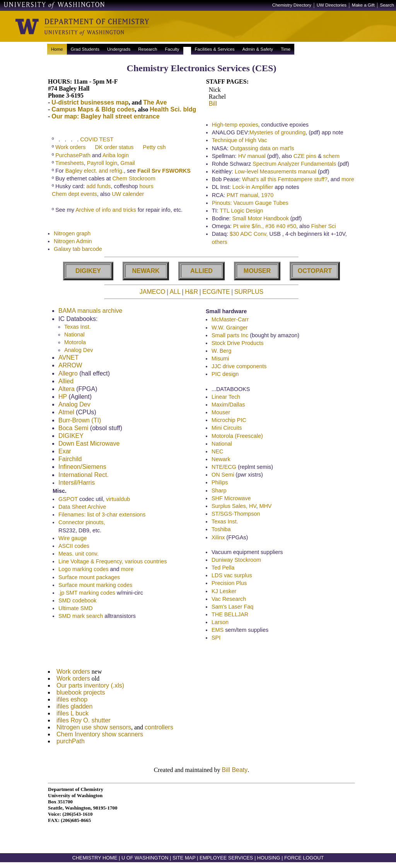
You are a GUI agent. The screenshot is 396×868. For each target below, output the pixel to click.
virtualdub (118, 500)
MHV (265, 507)
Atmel (66, 413)
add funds (98, 186)
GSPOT (68, 500)
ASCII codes (74, 547)
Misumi (220, 360)
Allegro (68, 375)
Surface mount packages (89, 578)
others (220, 242)
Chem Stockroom (134, 178)
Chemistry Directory (292, 5)
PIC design (225, 375)
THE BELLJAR (230, 616)
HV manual (252, 156)
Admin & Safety (258, 49)
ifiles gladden (74, 710)
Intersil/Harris (77, 484)
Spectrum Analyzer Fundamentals (294, 164)
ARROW (70, 366)
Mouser (221, 413)
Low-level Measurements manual (276, 172)
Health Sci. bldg (173, 109)
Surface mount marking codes (95, 586)
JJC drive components (239, 367)
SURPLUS (249, 293)
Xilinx (218, 539)
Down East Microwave (89, 445)
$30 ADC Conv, (249, 234)
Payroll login (102, 163)
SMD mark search (81, 617)
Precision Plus (229, 584)
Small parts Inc (230, 336)
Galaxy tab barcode (78, 250)
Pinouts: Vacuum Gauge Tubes (250, 203)
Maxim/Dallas (228, 406)
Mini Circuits (227, 429)
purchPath (71, 745)
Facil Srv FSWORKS (164, 171)
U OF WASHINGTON (145, 864)
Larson (220, 623)
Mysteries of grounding (278, 132)
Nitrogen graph (72, 235)
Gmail (128, 163)
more (348, 179)
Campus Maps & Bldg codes (93, 109)
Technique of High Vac (240, 140)
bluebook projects (81, 696)
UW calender (128, 194)
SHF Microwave (231, 499)
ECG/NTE (216, 293)
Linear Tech (226, 398)
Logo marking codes (84, 570)
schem (331, 156)
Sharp (219, 492)
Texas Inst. (78, 328)
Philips (220, 484)
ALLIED (201, 272)
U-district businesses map (90, 102)
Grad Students (85, 49)
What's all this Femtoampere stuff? (285, 179)
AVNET (68, 359)
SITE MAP (184, 864)
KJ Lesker (224, 592)
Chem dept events (74, 194)
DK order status (114, 147)
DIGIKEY (88, 272)
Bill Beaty (235, 776)
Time (286, 49)
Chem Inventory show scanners (100, 738)
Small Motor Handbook (260, 218)
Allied (66, 382)
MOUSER (257, 272)
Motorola (75, 343)
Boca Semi (73, 429)
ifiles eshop (72, 703)
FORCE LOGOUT (304, 864)
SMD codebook (77, 602)
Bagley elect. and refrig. (95, 171)
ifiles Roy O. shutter (84, 724)
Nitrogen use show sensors (94, 731)
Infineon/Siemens (82, 468)
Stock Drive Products (237, 344)
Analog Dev (79, 351)
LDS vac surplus (232, 576)
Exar (65, 452)
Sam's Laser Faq (232, 608)
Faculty (172, 49)
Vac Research (229, 600)
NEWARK (146, 272)
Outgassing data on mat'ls (262, 148)
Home (57, 49)
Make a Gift (363, 5)
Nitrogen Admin (73, 242)
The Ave (155, 102)
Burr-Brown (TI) (80, 421)
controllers (159, 731)
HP (63, 398)
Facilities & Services (215, 49)
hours (147, 186)
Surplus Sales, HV (234, 507)
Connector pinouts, (82, 523)
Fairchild (70, 460)
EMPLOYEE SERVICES (226, 864)
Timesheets (70, 163)
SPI (216, 639)
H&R (191, 293)
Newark (221, 460)
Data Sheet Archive (82, 508)
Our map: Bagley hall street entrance (105, 116)
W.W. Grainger (230, 329)
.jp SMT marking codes (87, 594)
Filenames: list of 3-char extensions (102, 516)
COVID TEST (97, 139)
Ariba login (116, 155)
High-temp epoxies (235, 125)
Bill (213, 104)
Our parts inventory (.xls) (90, 689)
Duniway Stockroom (236, 561)
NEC (217, 453)
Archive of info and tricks (106, 210)
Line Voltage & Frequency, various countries (113, 563)
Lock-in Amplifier (253, 187)
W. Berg (221, 352)
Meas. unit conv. (79, 555)
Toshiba (221, 530)
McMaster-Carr (230, 321)
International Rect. (84, 476)
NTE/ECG (224, 468)
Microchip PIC (229, 421)
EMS (218, 631)
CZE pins (305, 156)
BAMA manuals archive (90, 312)
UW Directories (332, 5)
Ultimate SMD (76, 609)
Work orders (70, 147)
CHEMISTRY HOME (95, 864)
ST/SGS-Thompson (236, 515)
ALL (175, 293)
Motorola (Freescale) (237, 437)
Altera (67, 390)
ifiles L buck (73, 717)
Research (148, 49)
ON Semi (223, 476)
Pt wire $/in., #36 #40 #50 (265, 226)
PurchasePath (73, 155)
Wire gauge (73, 539)
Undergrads (119, 49)
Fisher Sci (323, 226)
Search (387, 5)
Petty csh (154, 147)
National (74, 336)
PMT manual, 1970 (250, 195)
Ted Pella (223, 569)
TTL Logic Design (241, 211)
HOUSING (269, 864)
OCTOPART (315, 272)
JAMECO (153, 293)
